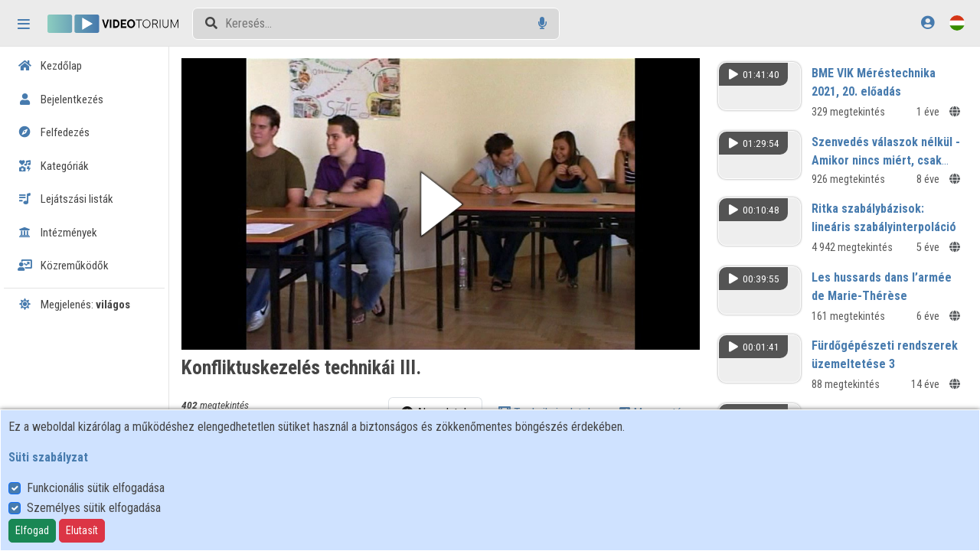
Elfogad (32, 530)
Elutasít (82, 530)
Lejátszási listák (65, 199)
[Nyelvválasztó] (957, 23)
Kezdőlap (50, 66)
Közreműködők (63, 266)
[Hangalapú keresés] (542, 23)
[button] (446, 202)
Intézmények (57, 233)
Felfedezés (54, 132)
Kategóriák (53, 166)
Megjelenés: (74, 305)
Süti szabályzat (48, 457)
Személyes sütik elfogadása (94, 508)
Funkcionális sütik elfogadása (96, 488)
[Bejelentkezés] (928, 23)
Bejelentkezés (60, 99)
